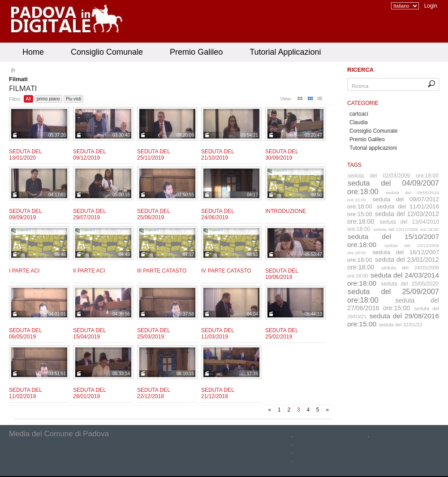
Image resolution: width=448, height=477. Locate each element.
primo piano (48, 99)
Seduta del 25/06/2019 (153, 214)
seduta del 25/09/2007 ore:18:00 (393, 296)
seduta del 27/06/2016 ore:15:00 (393, 304)
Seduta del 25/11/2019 (153, 155)
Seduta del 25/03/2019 (153, 334)
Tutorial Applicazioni (285, 52)
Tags (354, 165)
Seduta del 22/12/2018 (153, 393)
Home (33, 52)
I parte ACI (24, 271)
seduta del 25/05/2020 (410, 284)
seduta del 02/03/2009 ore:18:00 (393, 176)
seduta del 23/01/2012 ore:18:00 (393, 263)
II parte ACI (89, 271)
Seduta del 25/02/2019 (282, 334)
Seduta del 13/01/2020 (25, 155)
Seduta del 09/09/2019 (25, 214)
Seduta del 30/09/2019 (282, 155)
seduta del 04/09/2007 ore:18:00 (393, 187)
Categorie (363, 103)
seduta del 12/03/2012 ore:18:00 (393, 218)
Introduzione (286, 211)
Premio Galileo (196, 52)
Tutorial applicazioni (373, 148)
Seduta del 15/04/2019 (89, 334)
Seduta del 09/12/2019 (89, 155)
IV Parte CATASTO (226, 271)
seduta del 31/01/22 (401, 325)
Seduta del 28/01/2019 (89, 393)
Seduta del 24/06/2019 (218, 214)
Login (431, 6)
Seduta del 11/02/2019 (25, 393)
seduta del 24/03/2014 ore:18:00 (393, 279)
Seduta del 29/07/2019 (89, 214)
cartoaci (359, 114)
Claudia (359, 122)
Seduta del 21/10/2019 (218, 155)
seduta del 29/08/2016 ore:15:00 (393, 320)
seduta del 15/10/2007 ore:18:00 (393, 241)
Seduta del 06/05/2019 (25, 334)
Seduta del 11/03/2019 (218, 334)
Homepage (12, 71)
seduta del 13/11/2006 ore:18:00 (406, 229)
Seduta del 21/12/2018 (218, 393)
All (28, 99)
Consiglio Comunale (107, 52)
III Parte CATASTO (162, 271)
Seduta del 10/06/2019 (282, 274)
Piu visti (73, 99)
